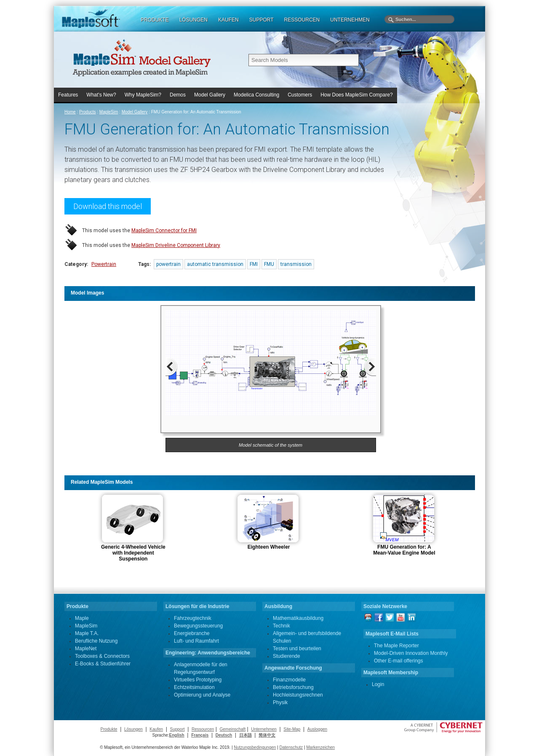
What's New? (101, 95)
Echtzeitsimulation (194, 687)
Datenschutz (291, 747)
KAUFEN (228, 20)
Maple (82, 618)
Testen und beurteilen (297, 649)
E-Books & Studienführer (103, 664)
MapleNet (86, 649)
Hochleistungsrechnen (298, 695)
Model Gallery (210, 95)
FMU (269, 264)
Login (378, 684)
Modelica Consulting (256, 95)
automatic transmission (215, 264)
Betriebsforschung (293, 687)
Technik (282, 626)
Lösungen (133, 729)
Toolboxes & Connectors (102, 656)
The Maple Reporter (396, 646)
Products (87, 112)
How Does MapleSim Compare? (356, 95)
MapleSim (109, 112)
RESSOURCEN (302, 20)
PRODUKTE (155, 20)
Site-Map (292, 729)
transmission (296, 264)
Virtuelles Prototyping (198, 680)
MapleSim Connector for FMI (164, 231)
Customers (300, 95)
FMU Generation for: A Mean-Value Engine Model (404, 550)
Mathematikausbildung (298, 618)
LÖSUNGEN (193, 20)
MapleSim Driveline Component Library (176, 245)
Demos (178, 95)
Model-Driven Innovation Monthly (411, 653)
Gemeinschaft (232, 729)
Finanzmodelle (289, 680)
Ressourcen (203, 729)
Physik (280, 702)
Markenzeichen (320, 747)
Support (177, 729)
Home (70, 112)
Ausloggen (317, 729)
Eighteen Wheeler (269, 547)
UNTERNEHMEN (350, 20)
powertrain (168, 264)
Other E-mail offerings (399, 661)
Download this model (108, 206)
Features (68, 95)
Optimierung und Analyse (202, 695)
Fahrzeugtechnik (193, 618)
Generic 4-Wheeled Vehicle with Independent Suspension (133, 553)
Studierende (287, 656)
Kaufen (156, 729)
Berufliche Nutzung (96, 641)
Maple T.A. (87, 633)
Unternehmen (264, 729)
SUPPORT (261, 20)
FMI (254, 264)
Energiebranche (192, 633)
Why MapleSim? (143, 95)
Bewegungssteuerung (198, 626)
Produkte (109, 729)
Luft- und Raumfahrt (196, 641)
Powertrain (104, 264)
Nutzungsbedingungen (255, 747)
